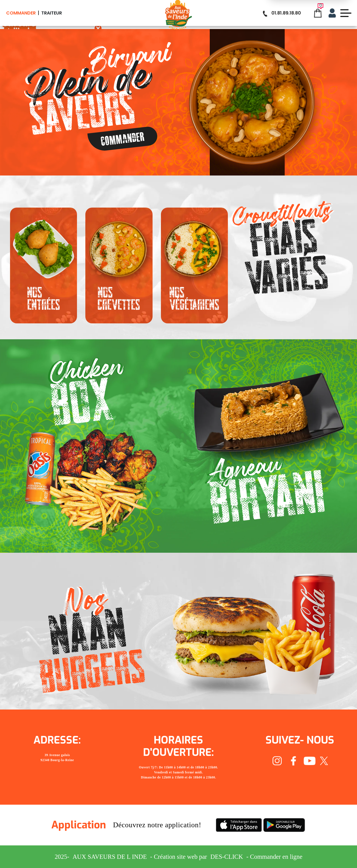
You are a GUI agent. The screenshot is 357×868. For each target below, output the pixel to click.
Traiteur (52, 13)
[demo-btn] (346, 13)
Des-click (227, 857)
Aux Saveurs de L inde (110, 857)
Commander (21, 13)
